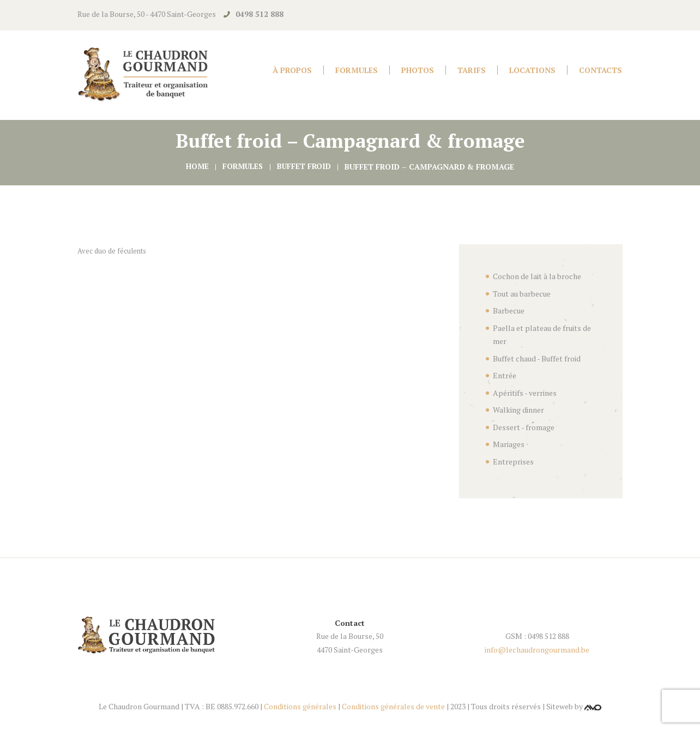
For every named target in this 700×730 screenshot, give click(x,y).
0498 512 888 (260, 14)
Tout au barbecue (522, 294)
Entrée (505, 375)
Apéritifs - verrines (525, 393)
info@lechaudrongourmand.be (537, 650)
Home (195, 167)
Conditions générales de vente (393, 706)
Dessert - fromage (524, 427)
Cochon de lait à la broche (537, 276)
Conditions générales (300, 706)
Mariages (509, 444)
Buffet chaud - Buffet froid (537, 358)
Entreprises (513, 461)
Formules (243, 167)
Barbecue (509, 310)
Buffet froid (305, 167)
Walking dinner (518, 410)
